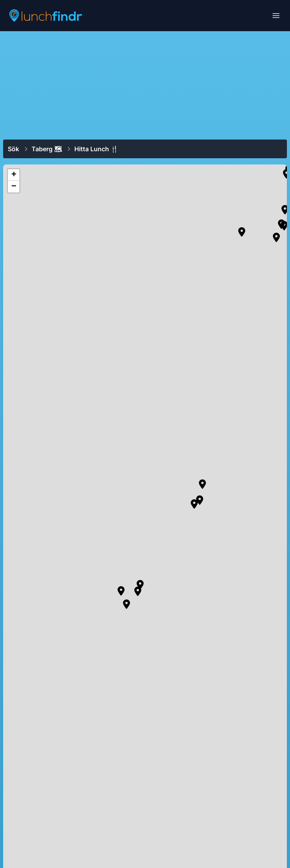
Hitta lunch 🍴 (96, 149)
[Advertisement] (145, 85)
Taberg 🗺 (47, 149)
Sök (13, 149)
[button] (242, 232)
